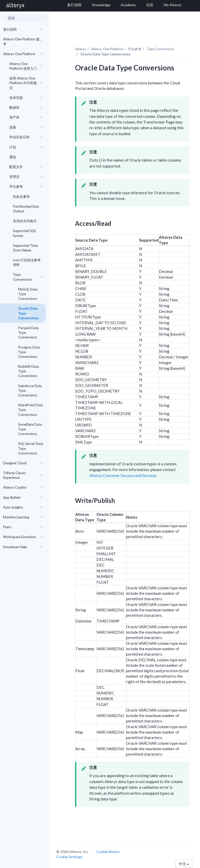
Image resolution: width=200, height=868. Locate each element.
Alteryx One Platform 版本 (23, 41)
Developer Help (23, 547)
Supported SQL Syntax (25, 233)
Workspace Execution (23, 537)
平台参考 (26, 186)
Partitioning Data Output (26, 209)
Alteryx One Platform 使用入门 (26, 66)
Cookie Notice (108, 852)
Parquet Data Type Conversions (28, 332)
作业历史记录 (26, 137)
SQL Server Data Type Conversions (31, 448)
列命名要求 (21, 197)
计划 (26, 147)
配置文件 (26, 167)
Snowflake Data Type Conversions (30, 429)
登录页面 (26, 98)
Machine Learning (23, 517)
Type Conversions (27, 277)
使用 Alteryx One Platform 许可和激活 (26, 83)
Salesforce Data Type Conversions (30, 390)
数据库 (26, 107)
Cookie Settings (69, 857)
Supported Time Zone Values (25, 248)
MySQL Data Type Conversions (28, 294)
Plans (23, 527)
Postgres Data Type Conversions (29, 352)
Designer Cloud (23, 463)
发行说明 (23, 29)
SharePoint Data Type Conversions (31, 410)
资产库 (26, 117)
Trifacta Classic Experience (23, 475)
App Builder (23, 497)
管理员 (26, 177)
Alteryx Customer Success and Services (123, 475)
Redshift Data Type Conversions (28, 371)
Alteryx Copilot (23, 487)
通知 (13, 157)
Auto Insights (23, 507)
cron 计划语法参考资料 (27, 262)
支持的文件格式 (25, 221)
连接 (26, 127)
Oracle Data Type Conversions (28, 313)
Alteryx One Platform (23, 54)
